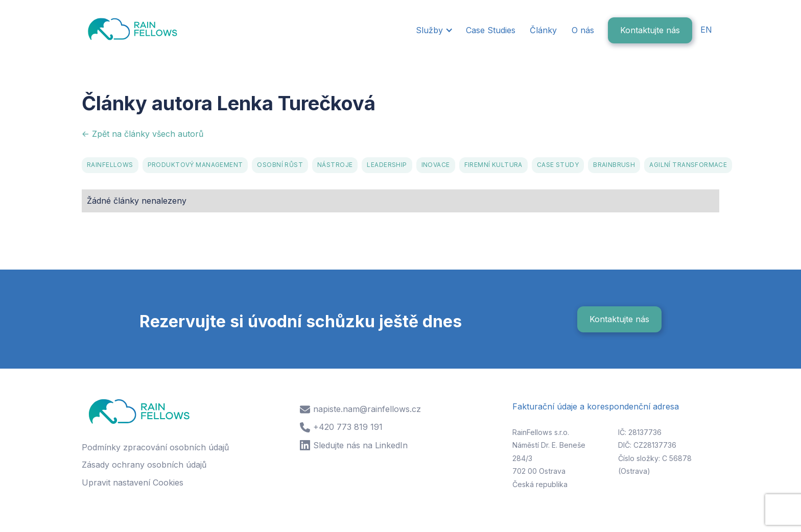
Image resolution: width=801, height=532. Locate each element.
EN (706, 30)
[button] (433, 30)
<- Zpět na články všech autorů (143, 134)
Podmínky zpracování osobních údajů (155, 447)
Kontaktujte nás (650, 30)
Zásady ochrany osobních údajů (144, 465)
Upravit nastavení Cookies (133, 482)
